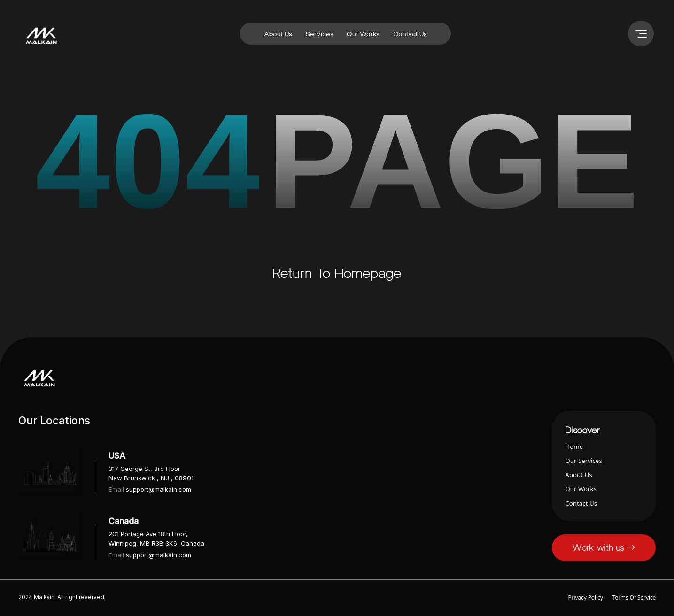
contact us (410, 34)
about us (278, 34)
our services (583, 461)
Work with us (604, 547)
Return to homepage (337, 273)
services (320, 34)
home (574, 447)
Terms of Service (634, 597)
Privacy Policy (585, 597)
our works (363, 34)
